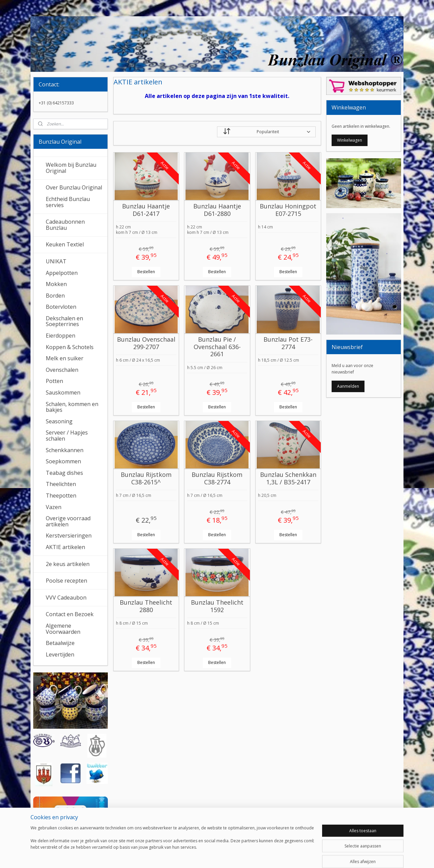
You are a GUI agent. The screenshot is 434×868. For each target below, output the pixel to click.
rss (208, 856)
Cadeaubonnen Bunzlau (65, 225)
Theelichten (61, 484)
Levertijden (60, 654)
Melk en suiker (65, 358)
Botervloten (61, 307)
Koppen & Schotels (70, 347)
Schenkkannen (65, 450)
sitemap (194, 856)
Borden (55, 296)
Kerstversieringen (69, 536)
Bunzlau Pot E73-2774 (288, 343)
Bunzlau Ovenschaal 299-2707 (146, 343)
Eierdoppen (61, 336)
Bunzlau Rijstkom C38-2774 (217, 478)
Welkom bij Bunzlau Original (71, 168)
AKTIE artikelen (65, 547)
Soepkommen (63, 461)
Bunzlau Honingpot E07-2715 (288, 210)
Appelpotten (62, 273)
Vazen (54, 507)
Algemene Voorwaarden (63, 629)
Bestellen (146, 272)
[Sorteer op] (266, 132)
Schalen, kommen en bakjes (72, 407)
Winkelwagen (350, 140)
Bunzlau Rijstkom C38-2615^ (146, 478)
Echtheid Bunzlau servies (68, 202)
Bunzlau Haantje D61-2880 (217, 210)
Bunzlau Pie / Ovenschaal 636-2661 (217, 347)
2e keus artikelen (68, 564)
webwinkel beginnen (234, 856)
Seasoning (59, 421)
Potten (54, 381)
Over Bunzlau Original (74, 187)
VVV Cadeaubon (66, 598)
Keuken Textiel (65, 244)
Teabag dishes (64, 473)
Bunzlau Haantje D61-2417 (146, 210)
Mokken (56, 284)
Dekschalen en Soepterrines (64, 321)
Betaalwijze (60, 643)
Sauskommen (63, 392)
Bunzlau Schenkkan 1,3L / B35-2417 (288, 478)
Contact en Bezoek (70, 614)
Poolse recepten (66, 581)
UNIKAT (56, 261)
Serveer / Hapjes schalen (67, 436)
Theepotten (61, 496)
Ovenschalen (62, 370)
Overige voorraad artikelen (68, 521)
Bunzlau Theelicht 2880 (146, 606)
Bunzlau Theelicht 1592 (217, 606)
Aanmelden (348, 386)
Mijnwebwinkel (293, 856)
